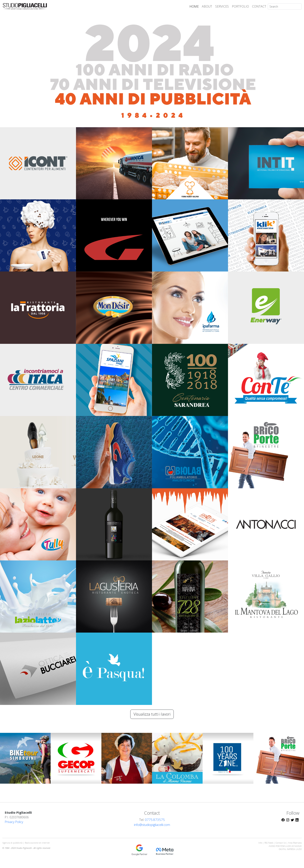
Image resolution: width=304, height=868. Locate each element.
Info (260, 843)
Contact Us (281, 843)
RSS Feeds (269, 843)
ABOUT (207, 6)
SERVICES (222, 6)
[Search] (285, 6)
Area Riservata (295, 843)
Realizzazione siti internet (37, 843)
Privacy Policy (14, 822)
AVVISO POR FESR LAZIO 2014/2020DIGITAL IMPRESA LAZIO (285, 848)
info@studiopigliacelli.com (152, 825)
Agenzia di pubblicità (13, 843)
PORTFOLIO (240, 6)
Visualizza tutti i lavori (152, 714)
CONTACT (259, 6)
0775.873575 (155, 820)
